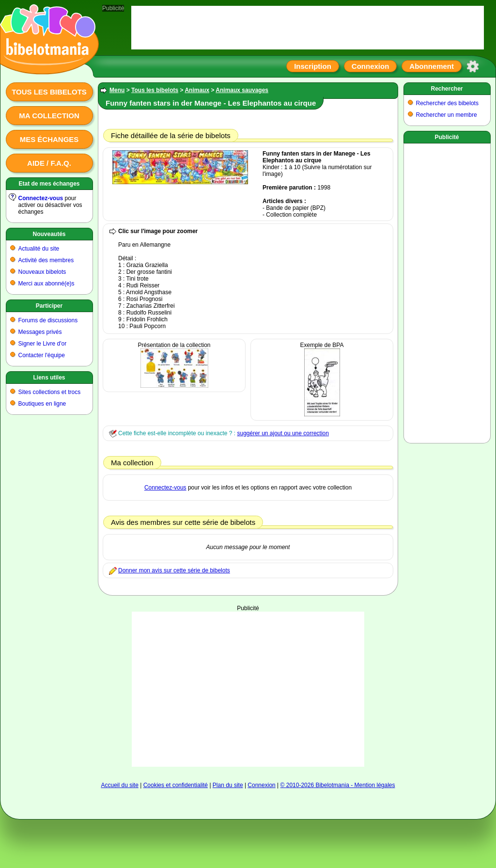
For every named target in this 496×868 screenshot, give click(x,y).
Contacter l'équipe (42, 355)
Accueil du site (119, 785)
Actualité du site (39, 249)
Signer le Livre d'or (43, 344)
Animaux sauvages (242, 90)
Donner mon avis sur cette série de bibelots (174, 570)
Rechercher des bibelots (447, 103)
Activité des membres (46, 260)
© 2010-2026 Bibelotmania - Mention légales (338, 785)
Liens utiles (49, 378)
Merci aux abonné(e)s (46, 284)
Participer (49, 306)
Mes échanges (49, 139)
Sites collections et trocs (50, 392)
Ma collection (49, 116)
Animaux (197, 90)
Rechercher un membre (447, 115)
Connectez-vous (41, 198)
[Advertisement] (447, 291)
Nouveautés (49, 234)
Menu (117, 90)
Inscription (313, 66)
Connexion (371, 66)
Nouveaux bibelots (42, 272)
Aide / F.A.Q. (49, 163)
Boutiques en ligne (42, 404)
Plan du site (228, 785)
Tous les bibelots (49, 92)
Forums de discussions (48, 320)
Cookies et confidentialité (176, 785)
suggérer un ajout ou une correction (283, 433)
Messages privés (40, 332)
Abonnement (432, 66)
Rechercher (447, 89)
